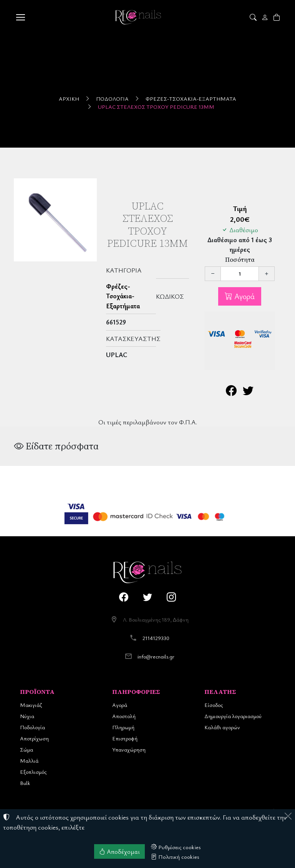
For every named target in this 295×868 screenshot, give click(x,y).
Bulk (25, 783)
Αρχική (69, 99)
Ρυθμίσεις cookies (176, 847)
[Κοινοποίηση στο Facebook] (231, 392)
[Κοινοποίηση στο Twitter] (248, 392)
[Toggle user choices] (266, 17)
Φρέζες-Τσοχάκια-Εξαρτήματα (191, 99)
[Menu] (20, 17)
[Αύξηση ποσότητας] (267, 274)
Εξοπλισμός (33, 772)
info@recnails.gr (156, 656)
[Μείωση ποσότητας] (213, 274)
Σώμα (27, 749)
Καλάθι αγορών (222, 727)
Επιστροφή (125, 738)
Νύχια (27, 716)
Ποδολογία (112, 99)
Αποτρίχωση (34, 738)
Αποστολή (124, 716)
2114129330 (156, 638)
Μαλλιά (29, 761)
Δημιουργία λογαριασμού (233, 716)
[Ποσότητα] (240, 274)
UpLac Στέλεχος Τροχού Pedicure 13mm (156, 107)
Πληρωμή (123, 727)
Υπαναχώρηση (129, 749)
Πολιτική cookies (175, 856)
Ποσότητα (240, 260)
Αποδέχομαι (119, 851)
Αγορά (244, 296)
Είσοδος (214, 705)
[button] (254, 17)
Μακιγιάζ (31, 705)
